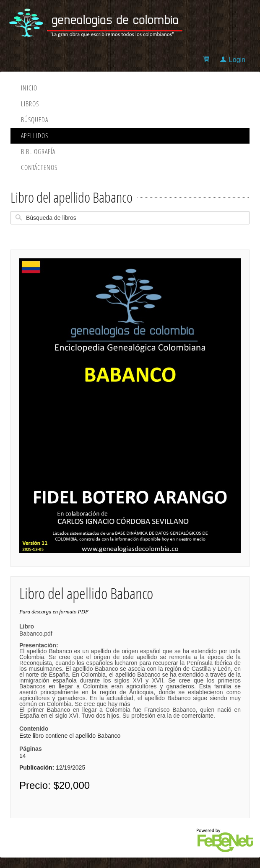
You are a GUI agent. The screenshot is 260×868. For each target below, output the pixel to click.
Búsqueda (35, 120)
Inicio (29, 88)
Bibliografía (38, 152)
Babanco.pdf (130, 675)
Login (237, 60)
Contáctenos (39, 167)
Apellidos (35, 136)
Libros (30, 104)
